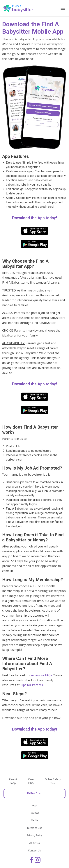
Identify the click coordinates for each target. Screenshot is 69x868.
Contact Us (34, 851)
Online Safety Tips (53, 781)
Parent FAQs (13, 781)
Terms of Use (34, 828)
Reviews (34, 813)
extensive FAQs (42, 675)
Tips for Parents (32, 685)
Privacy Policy (35, 835)
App (35, 805)
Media (34, 820)
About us (34, 843)
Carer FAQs (31, 781)
